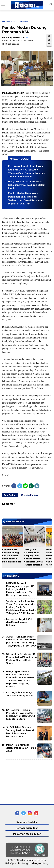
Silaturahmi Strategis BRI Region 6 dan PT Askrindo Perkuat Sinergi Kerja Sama (21, 659)
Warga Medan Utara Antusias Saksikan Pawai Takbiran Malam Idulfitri (27, 185)
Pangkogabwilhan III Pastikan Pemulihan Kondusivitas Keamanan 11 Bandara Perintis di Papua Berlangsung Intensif (20, 679)
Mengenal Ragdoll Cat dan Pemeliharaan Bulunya (19, 622)
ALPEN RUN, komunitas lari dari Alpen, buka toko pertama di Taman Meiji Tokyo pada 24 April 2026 (21, 641)
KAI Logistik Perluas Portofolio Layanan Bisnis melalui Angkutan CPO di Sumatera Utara (21, 715)
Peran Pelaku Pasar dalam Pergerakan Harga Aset (21, 748)
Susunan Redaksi (27, 822)
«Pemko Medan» (20, 22)
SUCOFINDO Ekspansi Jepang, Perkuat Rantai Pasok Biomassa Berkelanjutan (20, 732)
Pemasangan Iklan (27, 828)
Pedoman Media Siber (27, 834)
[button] (49, 44)
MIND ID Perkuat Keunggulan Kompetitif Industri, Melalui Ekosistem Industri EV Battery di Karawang (20, 589)
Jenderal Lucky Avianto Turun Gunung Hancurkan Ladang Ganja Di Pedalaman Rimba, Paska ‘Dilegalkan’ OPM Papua (21, 607)
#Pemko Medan (29, 495)
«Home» (6, 22)
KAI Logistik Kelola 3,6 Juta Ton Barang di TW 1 (20, 694)
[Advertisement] (24, 782)
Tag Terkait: (10, 495)
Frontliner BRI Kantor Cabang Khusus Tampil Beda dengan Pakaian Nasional (11, 556)
